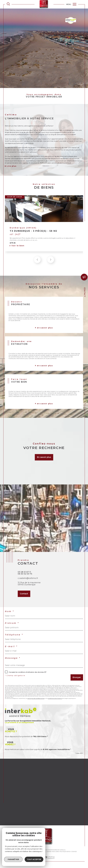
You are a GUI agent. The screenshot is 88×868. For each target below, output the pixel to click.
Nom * (9, 611)
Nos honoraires (17, 852)
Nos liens (55, 852)
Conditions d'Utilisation (55, 698)
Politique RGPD (65, 852)
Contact (85, 292)
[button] (51, 260)
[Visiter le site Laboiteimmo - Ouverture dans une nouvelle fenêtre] (44, 860)
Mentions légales (39, 852)
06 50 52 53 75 (25, 574)
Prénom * (12, 623)
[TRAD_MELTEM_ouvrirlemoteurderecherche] (8, 4)
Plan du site (28, 852)
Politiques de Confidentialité (36, 698)
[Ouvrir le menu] (71, 4)
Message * (13, 658)
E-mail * (11, 647)
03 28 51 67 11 (24, 572)
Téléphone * (14, 635)
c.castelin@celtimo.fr (28, 578)
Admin (49, 852)
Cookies (74, 852)
